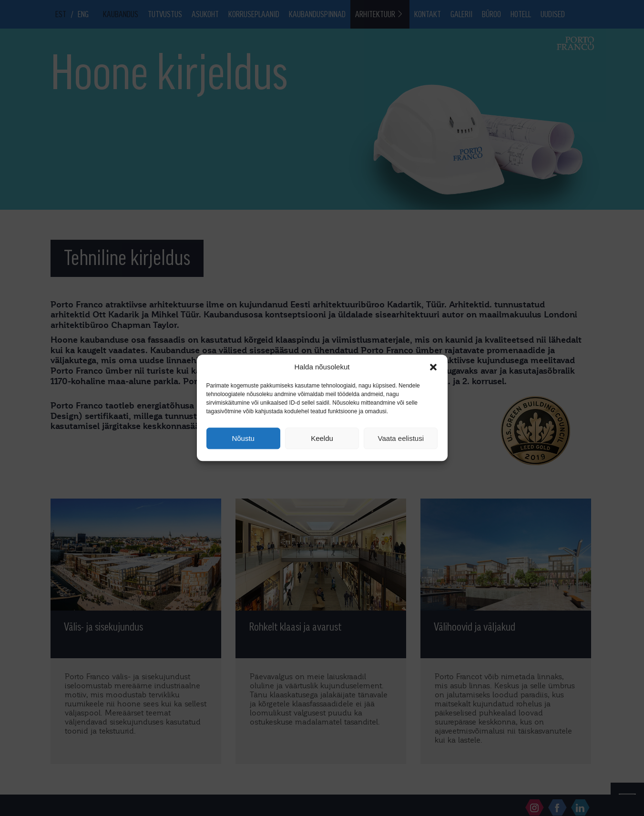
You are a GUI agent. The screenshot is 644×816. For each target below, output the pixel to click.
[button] (433, 367)
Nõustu (243, 438)
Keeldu (322, 438)
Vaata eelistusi (401, 438)
